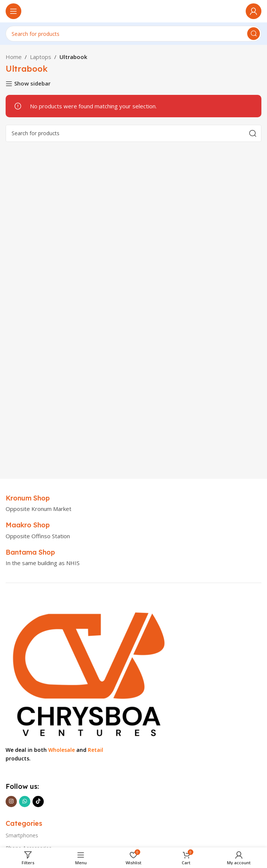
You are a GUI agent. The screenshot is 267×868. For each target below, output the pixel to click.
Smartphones (22, 835)
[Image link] (87, 671)
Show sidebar (32, 84)
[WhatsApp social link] (25, 802)
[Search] (133, 34)
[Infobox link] (28, 498)
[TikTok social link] (38, 802)
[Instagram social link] (11, 802)
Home (14, 57)
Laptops (41, 57)
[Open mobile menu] (13, 11)
